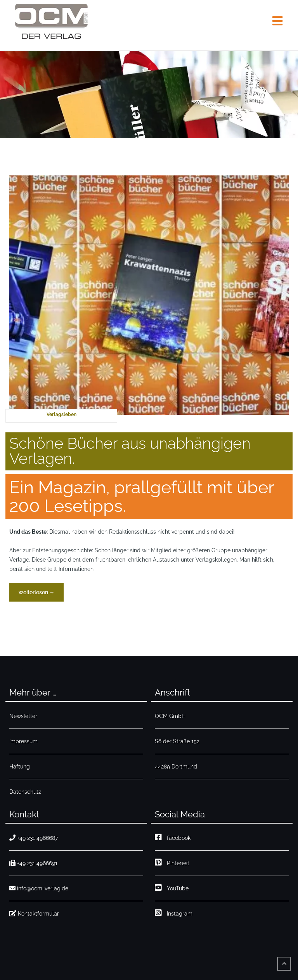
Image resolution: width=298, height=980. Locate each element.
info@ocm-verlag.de (39, 888)
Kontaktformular (34, 913)
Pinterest (172, 862)
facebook (173, 837)
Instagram (174, 913)
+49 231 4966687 (34, 838)
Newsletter (23, 716)
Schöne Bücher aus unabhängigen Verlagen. (130, 451)
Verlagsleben (62, 415)
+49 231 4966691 (33, 863)
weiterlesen (36, 594)
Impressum (23, 741)
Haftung (20, 767)
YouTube (172, 887)
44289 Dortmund (176, 767)
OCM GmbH (170, 716)
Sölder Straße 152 (177, 741)
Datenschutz (25, 792)
